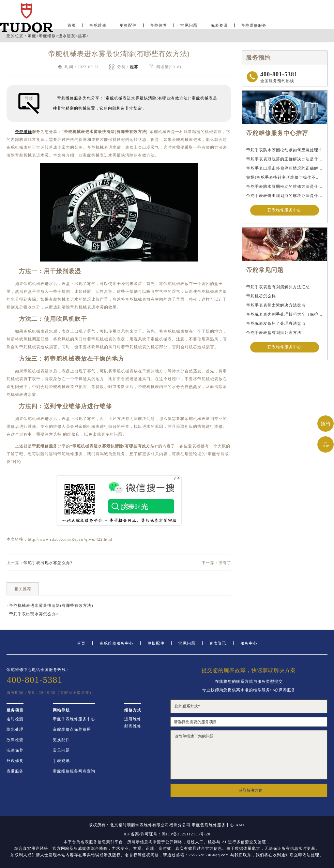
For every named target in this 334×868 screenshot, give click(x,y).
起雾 (82, 36)
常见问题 (189, 25)
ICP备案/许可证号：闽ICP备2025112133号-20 (167, 834)
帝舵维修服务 (254, 25)
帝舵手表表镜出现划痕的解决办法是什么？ (284, 196)
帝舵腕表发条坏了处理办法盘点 (276, 324)
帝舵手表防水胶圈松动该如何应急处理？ (284, 150)
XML (241, 825)
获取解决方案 (250, 790)
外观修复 (15, 761)
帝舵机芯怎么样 (261, 297)
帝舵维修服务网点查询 (74, 771)
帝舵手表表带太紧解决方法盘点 (276, 306)
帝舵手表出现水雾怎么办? (48, 563)
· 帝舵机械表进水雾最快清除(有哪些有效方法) (50, 606)
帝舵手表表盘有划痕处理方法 (274, 333)
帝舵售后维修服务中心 (213, 825)
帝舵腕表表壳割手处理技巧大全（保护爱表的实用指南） (284, 315)
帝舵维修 (98, 25)
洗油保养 (15, 750)
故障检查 (15, 740)
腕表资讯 (219, 25)
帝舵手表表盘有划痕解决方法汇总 (278, 288)
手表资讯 (61, 761)
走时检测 (15, 719)
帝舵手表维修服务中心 (74, 719)
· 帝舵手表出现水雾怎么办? (32, 614)
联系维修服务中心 (284, 211)
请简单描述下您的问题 (249, 755)
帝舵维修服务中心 (116, 643)
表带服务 (15, 771)
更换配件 (128, 25)
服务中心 (249, 643)
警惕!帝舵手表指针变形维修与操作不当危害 (284, 177)
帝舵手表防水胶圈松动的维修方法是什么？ (284, 187)
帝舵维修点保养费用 (72, 729)
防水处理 (15, 729)
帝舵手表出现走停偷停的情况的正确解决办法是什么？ (284, 168)
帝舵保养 (159, 25)
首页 (81, 643)
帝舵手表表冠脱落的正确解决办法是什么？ (284, 159)
